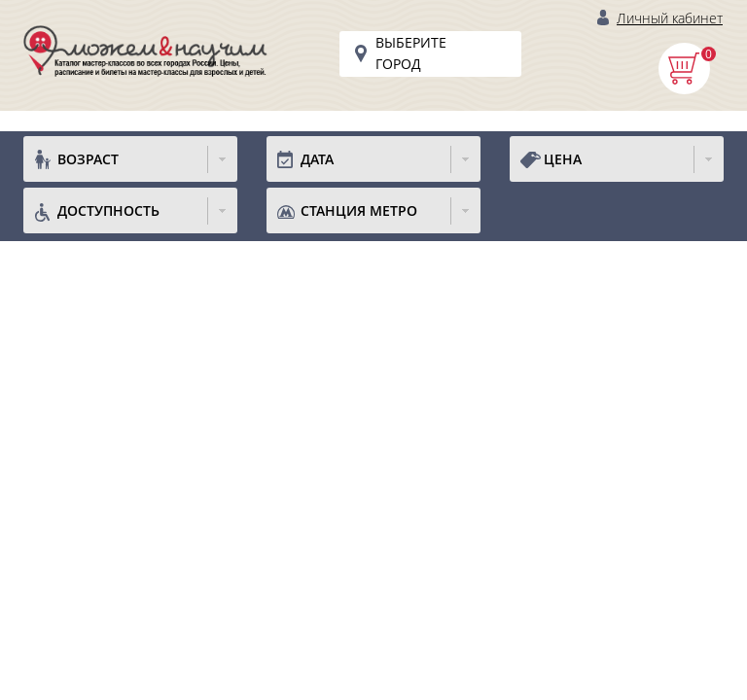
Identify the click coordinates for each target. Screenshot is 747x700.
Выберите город (411, 53)
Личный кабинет (670, 18)
